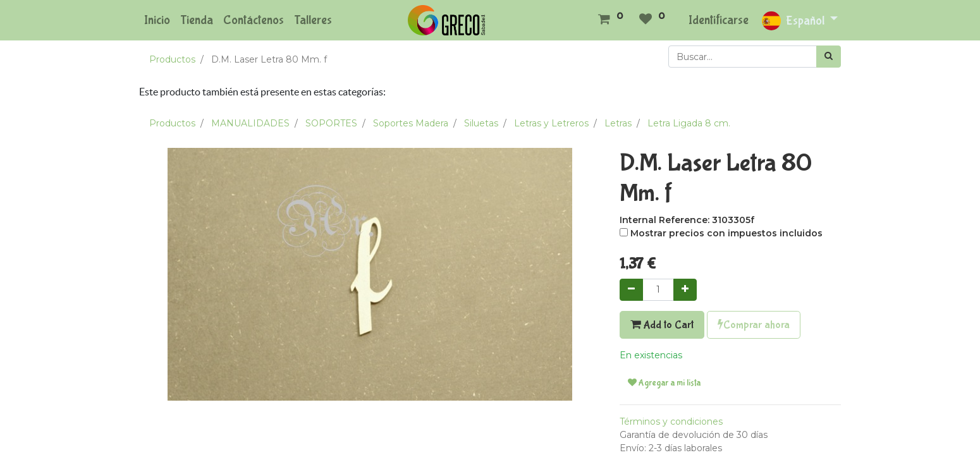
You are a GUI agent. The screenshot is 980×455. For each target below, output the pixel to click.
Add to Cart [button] (662, 325)
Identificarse (719, 20)
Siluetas (481, 123)
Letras (618, 123)
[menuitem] (157, 20)
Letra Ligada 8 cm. (689, 123)
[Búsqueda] (829, 57)
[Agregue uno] (685, 290)
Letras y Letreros (551, 123)
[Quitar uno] (631, 290)
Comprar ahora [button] (754, 325)
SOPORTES (331, 123)
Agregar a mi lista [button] (664, 383)
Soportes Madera (411, 123)
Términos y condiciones (671, 422)
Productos (172, 59)
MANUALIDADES (250, 123)
